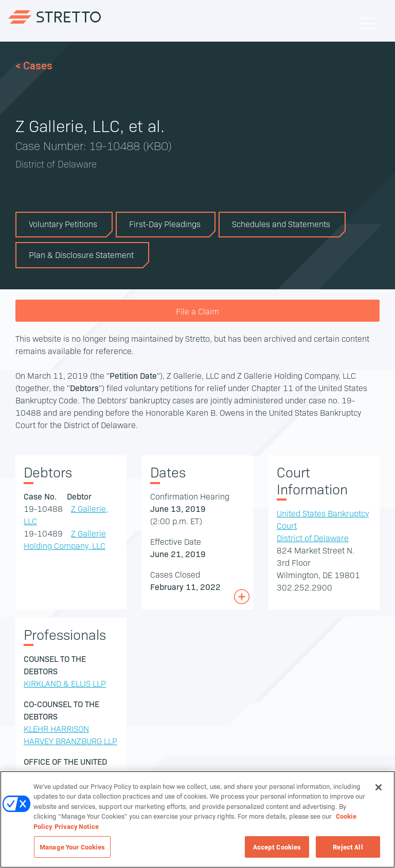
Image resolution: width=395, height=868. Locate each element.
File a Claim (197, 311)
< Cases (34, 66)
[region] (197, 819)
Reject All (348, 846)
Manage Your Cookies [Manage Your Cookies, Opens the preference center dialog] (72, 846)
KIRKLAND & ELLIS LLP (65, 683)
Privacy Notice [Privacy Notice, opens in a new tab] (77, 826)
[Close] (379, 787)
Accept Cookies (277, 846)
